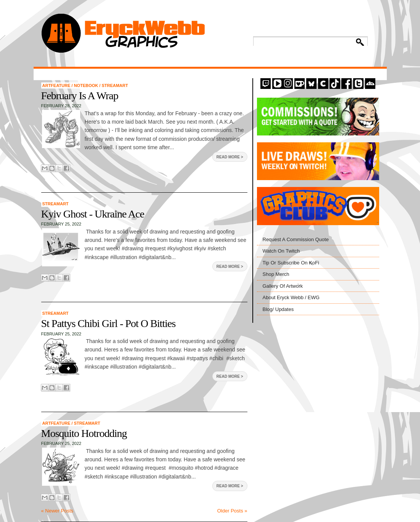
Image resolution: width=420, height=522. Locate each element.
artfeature (57, 85)
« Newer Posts (57, 511)
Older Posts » (232, 511)
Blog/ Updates (278, 309)
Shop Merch (276, 274)
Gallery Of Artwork (283, 286)
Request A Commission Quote (296, 239)
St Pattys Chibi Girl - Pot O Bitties (108, 323)
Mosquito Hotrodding (84, 433)
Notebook (86, 85)
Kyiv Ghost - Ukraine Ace (93, 214)
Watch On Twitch (281, 251)
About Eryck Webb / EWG (291, 297)
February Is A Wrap (80, 96)
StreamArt (115, 85)
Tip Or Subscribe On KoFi (291, 263)
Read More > (230, 157)
